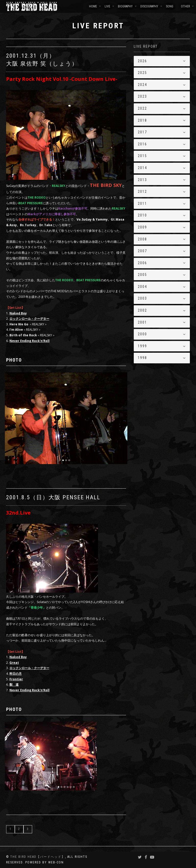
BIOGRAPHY (125, 6)
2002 (142, 310)
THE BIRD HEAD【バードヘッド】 (38, 857)
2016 (142, 144)
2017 (142, 132)
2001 (142, 322)
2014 (142, 168)
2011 (142, 203)
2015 (142, 156)
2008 (142, 239)
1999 (142, 346)
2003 (142, 298)
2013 (142, 180)
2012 (142, 192)
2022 (142, 108)
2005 (142, 275)
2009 (142, 227)
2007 (142, 251)
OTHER (185, 6)
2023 (142, 96)
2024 (142, 85)
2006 (142, 263)
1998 (142, 358)
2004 (142, 287)
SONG (170, 6)
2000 (142, 334)
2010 (142, 215)
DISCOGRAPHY (149, 6)
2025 (142, 73)
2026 (142, 61)
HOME (93, 6)
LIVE (107, 6)
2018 (142, 120)
